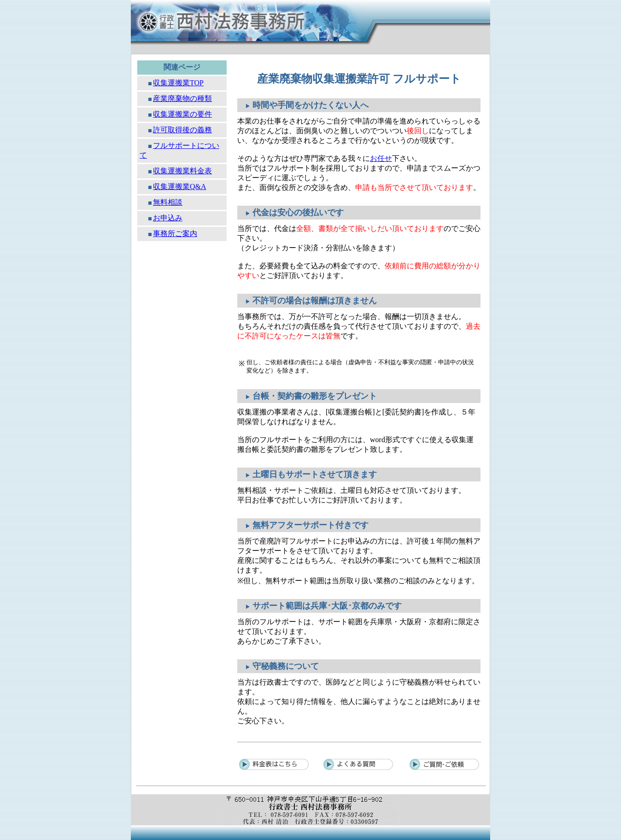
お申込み (168, 218)
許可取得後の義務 (182, 130)
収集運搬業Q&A (180, 186)
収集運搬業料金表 (182, 171)
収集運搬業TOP (178, 83)
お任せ (381, 158)
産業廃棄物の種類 (182, 98)
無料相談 (168, 202)
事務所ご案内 (175, 234)
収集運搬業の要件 (182, 114)
